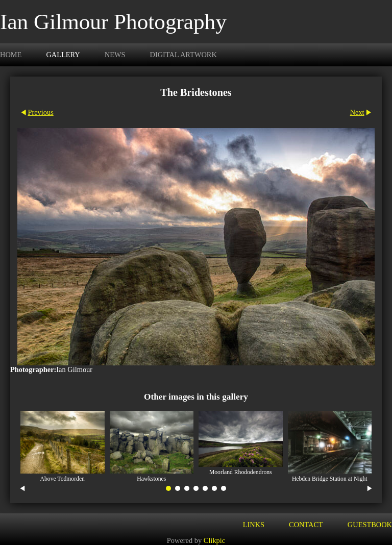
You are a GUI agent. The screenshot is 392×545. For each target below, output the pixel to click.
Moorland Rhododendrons (241, 472)
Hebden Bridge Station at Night (330, 479)
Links (254, 525)
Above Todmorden (63, 479)
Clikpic (214, 540)
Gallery (63, 55)
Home (11, 55)
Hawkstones (151, 479)
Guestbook (370, 525)
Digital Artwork (183, 55)
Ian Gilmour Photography (113, 22)
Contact (306, 525)
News (115, 55)
